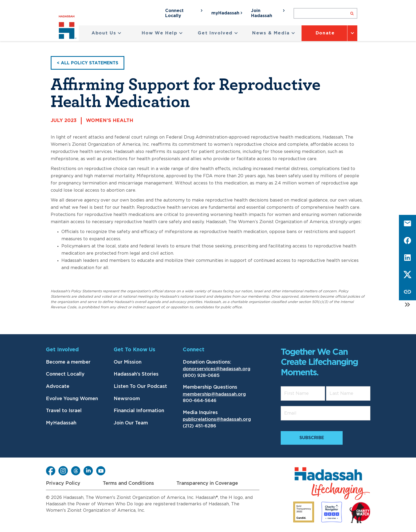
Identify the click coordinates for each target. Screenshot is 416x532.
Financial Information (139, 411)
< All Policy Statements (88, 63)
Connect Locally (65, 374)
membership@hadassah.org (214, 394)
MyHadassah (61, 423)
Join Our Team (131, 423)
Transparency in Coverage (207, 483)
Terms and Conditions (128, 483)
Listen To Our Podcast (140, 387)
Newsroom (127, 399)
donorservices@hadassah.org (217, 369)
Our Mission (128, 362)
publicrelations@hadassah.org (217, 419)
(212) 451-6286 (199, 426)
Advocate (58, 387)
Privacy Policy (63, 483)
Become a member (68, 362)
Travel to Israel (64, 411)
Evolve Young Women (72, 399)
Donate (325, 33)
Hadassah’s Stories (136, 374)
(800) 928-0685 (201, 375)
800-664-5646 (200, 401)
